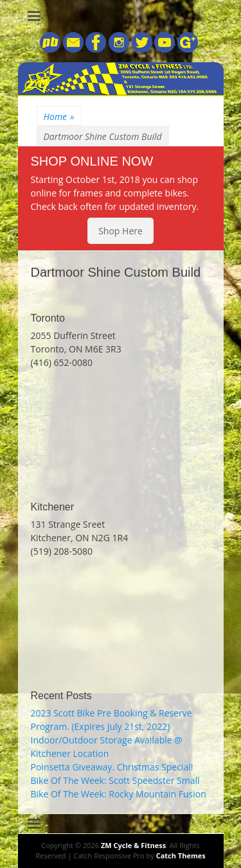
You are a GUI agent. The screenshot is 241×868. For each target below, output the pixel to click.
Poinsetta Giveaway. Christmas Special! (112, 767)
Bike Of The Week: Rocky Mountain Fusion (119, 794)
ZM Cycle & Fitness (133, 845)
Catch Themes (181, 855)
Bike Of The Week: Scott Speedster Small (115, 780)
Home (59, 117)
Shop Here (121, 231)
